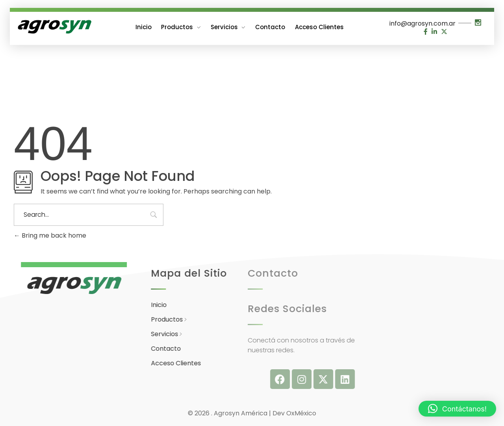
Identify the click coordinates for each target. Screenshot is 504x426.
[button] (457, 409)
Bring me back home (50, 235)
